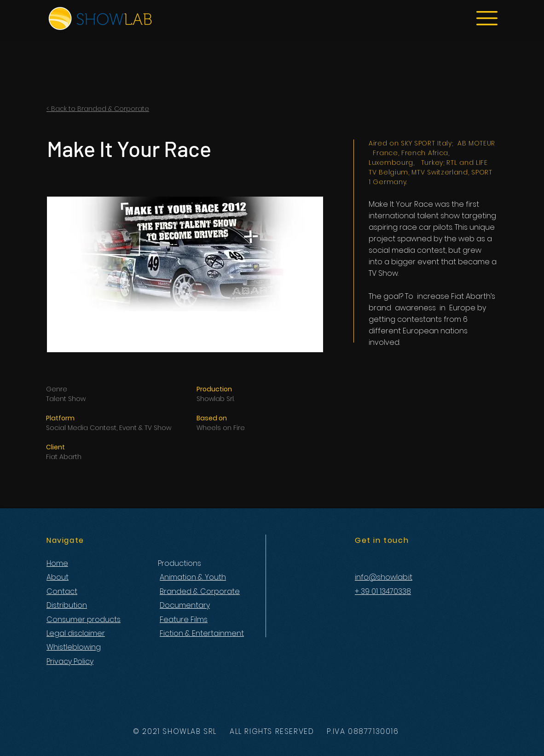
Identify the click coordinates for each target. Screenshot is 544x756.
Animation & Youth (193, 577)
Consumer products (84, 619)
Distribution (67, 605)
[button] (487, 18)
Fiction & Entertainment (202, 633)
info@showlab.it (384, 577)
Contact (62, 591)
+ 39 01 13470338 (383, 591)
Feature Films (184, 619)
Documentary (185, 605)
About (58, 577)
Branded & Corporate (200, 591)
